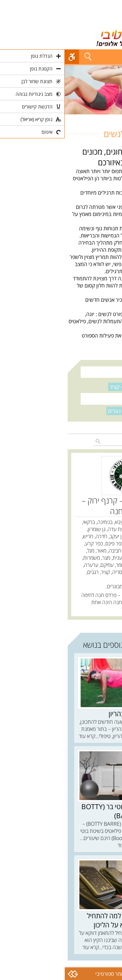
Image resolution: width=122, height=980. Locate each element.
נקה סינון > (62, 387)
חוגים (114, 118)
